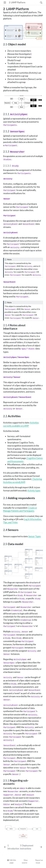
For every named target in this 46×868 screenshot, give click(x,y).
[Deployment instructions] (31, 847)
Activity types (34, 491)
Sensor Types (35, 536)
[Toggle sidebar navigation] (5, 2)
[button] (33, 2)
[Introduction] (11, 847)
